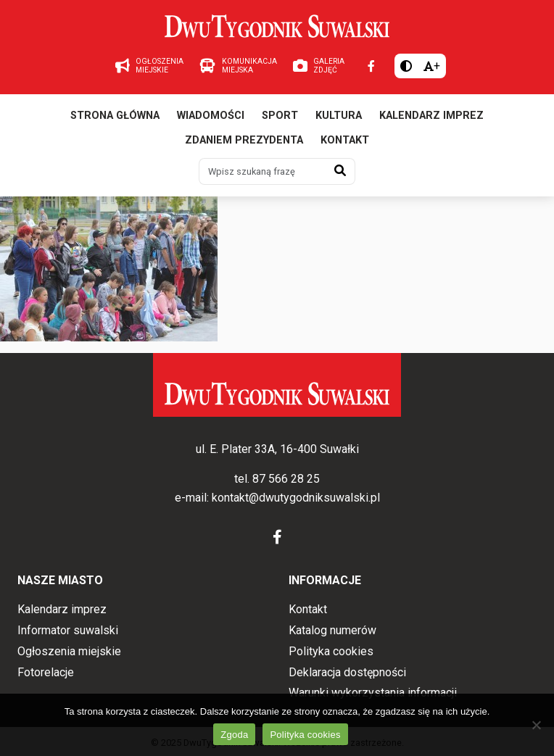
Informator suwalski (68, 630)
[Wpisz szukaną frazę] (262, 171)
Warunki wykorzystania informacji (373, 693)
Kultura (339, 116)
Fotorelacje (46, 672)
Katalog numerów (332, 630)
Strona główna (115, 116)
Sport (280, 116)
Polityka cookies (331, 651)
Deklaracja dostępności (347, 672)
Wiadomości (211, 116)
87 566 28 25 (286, 479)
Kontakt (345, 140)
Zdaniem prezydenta (244, 140)
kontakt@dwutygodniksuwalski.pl (296, 498)
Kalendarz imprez (431, 116)
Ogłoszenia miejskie (69, 651)
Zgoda (234, 735)
